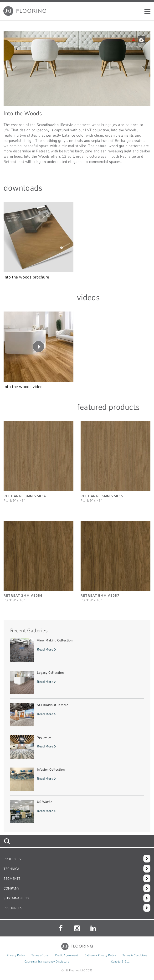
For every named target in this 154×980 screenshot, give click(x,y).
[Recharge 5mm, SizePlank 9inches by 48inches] (115, 460)
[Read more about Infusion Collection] (77, 779)
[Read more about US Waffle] (77, 812)
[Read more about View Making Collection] (77, 650)
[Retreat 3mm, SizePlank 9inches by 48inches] (38, 559)
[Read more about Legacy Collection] (77, 682)
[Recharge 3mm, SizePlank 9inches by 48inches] (38, 460)
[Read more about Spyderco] (77, 747)
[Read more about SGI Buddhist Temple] (77, 715)
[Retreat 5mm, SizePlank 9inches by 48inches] (115, 559)
